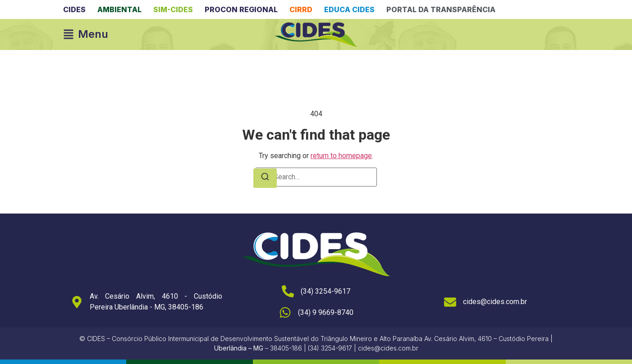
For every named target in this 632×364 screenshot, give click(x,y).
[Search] (265, 178)
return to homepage (341, 156)
